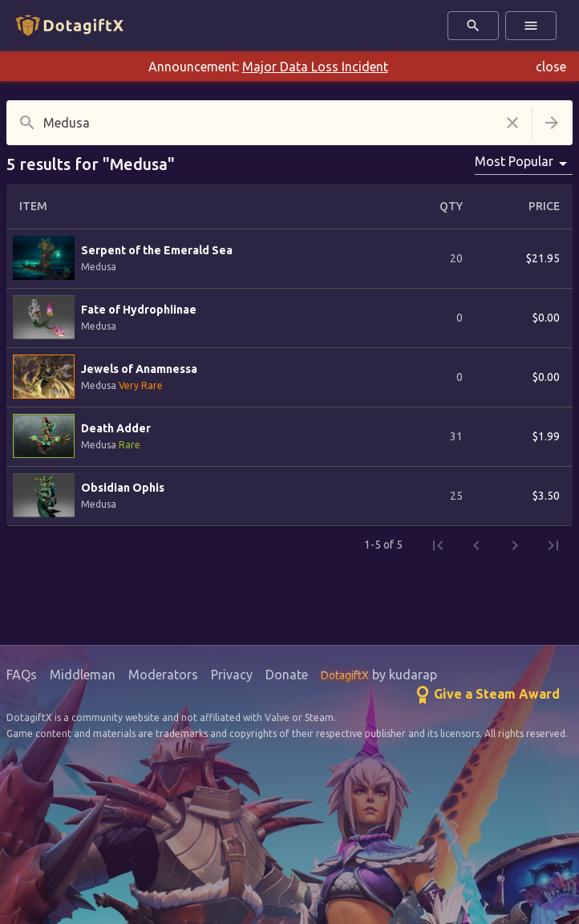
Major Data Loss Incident (315, 67)
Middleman (83, 675)
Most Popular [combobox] (514, 161)
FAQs (22, 675)
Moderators (163, 675)
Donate (287, 675)
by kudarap (379, 675)
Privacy (232, 675)
